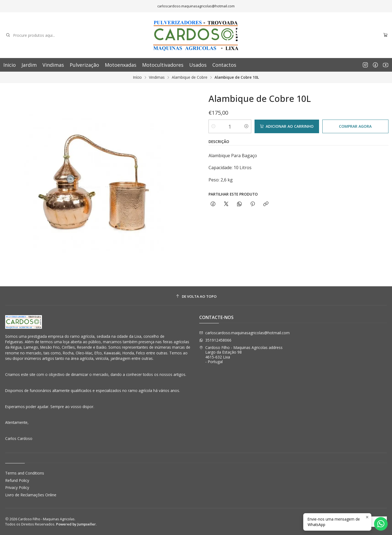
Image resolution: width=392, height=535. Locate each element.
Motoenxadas (121, 65)
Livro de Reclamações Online (31, 495)
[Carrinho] (385, 35)
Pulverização (84, 65)
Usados (198, 65)
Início (137, 77)
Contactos (224, 65)
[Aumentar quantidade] (246, 126)
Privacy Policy (17, 487)
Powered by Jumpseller (76, 524)
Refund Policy (17, 480)
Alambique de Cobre (190, 77)
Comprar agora (355, 126)
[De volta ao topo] (196, 297)
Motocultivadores (163, 65)
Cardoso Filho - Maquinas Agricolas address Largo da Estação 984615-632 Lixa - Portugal (241, 355)
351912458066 (215, 340)
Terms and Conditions (25, 473)
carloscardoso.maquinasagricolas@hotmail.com (244, 333)
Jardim (29, 65)
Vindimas (53, 65)
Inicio (10, 65)
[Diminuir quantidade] (213, 126)
